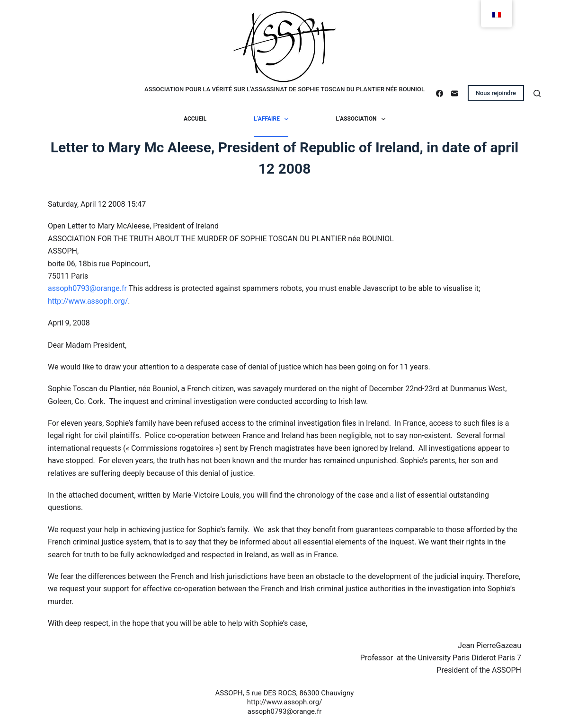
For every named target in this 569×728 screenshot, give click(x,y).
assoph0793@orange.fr (87, 288)
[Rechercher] (537, 93)
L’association (362, 119)
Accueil (195, 119)
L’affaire (273, 119)
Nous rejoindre (496, 93)
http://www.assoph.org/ (88, 301)
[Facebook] (440, 93)
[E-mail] (455, 93)
